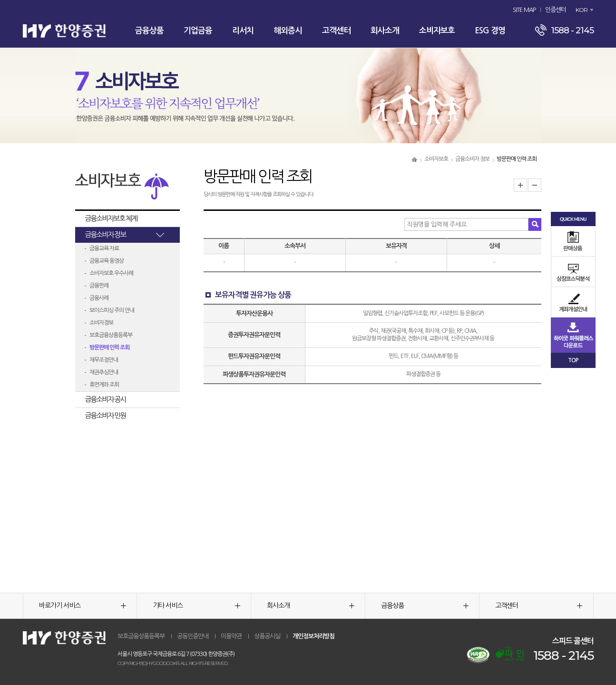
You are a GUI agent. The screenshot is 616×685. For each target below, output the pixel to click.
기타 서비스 (196, 606)
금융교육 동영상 (107, 261)
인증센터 (556, 10)
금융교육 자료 (104, 248)
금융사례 (99, 298)
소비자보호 (437, 31)
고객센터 (336, 31)
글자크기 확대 (520, 185)
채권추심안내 (104, 372)
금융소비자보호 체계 (111, 218)
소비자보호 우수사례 (111, 273)
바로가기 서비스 (83, 606)
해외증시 (288, 31)
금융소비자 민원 (105, 415)
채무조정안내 (104, 360)
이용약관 (231, 636)
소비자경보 (101, 323)
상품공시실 (267, 636)
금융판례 (99, 286)
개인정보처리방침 (313, 636)
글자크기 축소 (535, 185)
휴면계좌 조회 (104, 385)
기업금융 (198, 31)
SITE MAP (524, 10)
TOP (573, 360)
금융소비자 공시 (105, 399)
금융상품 (149, 31)
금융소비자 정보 (472, 159)
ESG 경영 (490, 31)
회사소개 (385, 31)
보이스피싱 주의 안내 (112, 310)
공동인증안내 (193, 636)
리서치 (243, 31)
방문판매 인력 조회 (109, 347)
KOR (582, 10)
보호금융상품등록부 (111, 335)
